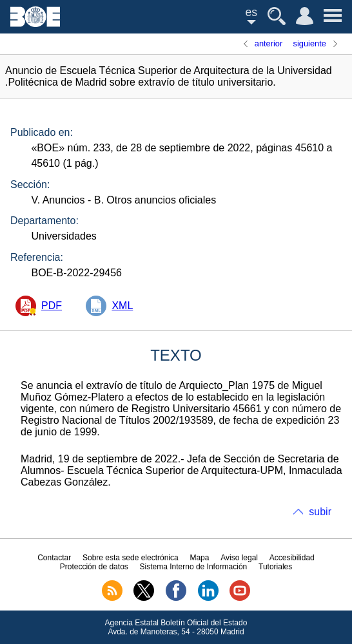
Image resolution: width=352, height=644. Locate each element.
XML (122, 306)
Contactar (54, 558)
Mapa (199, 558)
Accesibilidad (292, 558)
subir (320, 512)
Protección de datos (94, 567)
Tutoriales (275, 567)
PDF (52, 306)
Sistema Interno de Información (194, 567)
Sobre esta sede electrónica (131, 558)
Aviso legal (239, 558)
